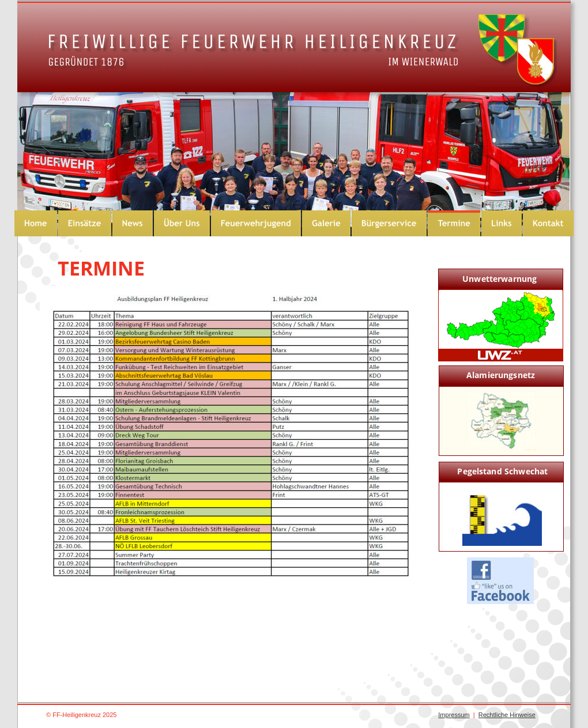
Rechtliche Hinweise (507, 715)
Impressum (454, 715)
